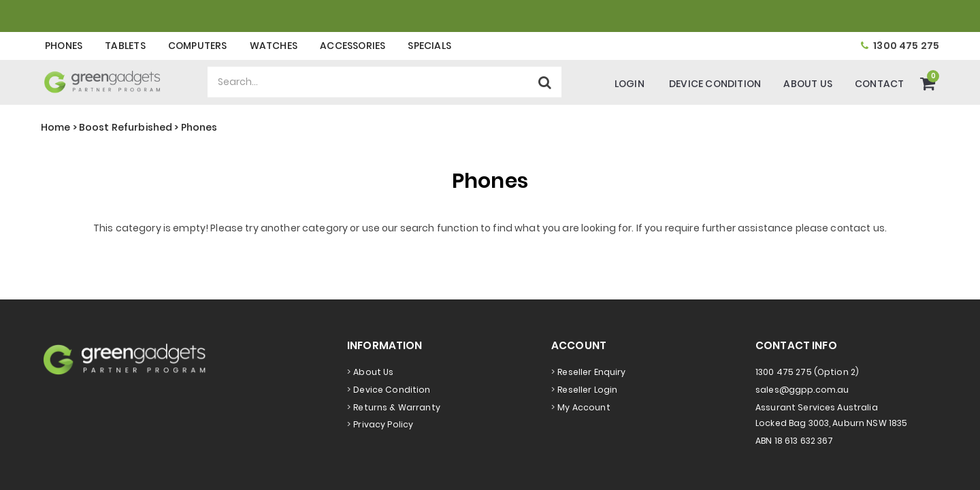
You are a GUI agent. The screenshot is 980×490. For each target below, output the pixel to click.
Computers (198, 46)
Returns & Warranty (397, 407)
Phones (64, 46)
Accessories (353, 46)
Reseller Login (587, 390)
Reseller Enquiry (591, 372)
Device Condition (715, 84)
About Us (808, 84)
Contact (879, 84)
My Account (584, 407)
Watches (274, 46)
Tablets (125, 46)
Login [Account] (630, 84)
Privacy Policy (383, 424)
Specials (429, 46)
